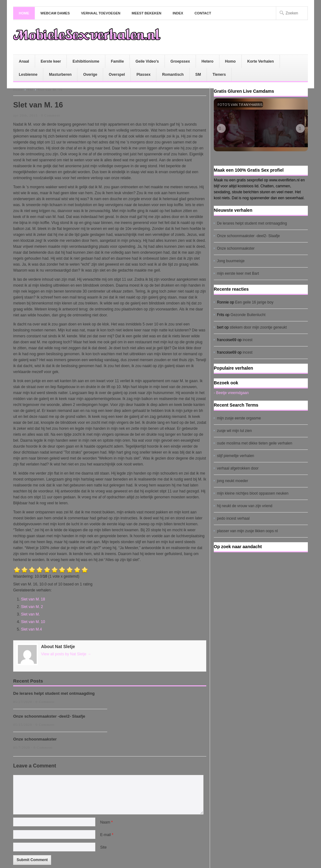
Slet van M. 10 (33, 622)
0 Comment (51, 115)
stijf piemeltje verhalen (236, 456)
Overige (90, 75)
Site (103, 847)
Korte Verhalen (261, 61)
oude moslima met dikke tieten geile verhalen (255, 443)
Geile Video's (147, 61)
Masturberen (60, 75)
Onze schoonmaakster (35, 739)
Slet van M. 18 (33, 599)
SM (198, 75)
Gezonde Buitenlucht (248, 315)
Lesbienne (28, 75)
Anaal (24, 61)
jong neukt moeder (232, 481)
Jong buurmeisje (231, 261)
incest (247, 340)
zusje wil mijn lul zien (234, 431)
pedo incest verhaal (233, 518)
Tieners (219, 75)
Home (24, 13)
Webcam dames (55, 13)
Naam (106, 822)
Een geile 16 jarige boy (254, 302)
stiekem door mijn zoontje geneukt (258, 327)
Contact (203, 13)
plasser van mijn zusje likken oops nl (247, 531)
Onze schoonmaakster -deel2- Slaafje (49, 716)
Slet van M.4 (32, 629)
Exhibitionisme (86, 61)
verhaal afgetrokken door (238, 468)
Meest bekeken (147, 13)
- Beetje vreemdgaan (231, 393)
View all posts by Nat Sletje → (66, 654)
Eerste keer (51, 61)
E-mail (107, 835)
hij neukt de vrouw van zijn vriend (245, 506)
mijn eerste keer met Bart (238, 273)
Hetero (208, 61)
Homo (230, 61)
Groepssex (180, 61)
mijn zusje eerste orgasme (239, 418)
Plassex (143, 75)
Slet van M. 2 (32, 607)
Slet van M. (30, 614)
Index (178, 13)
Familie (117, 61)
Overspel (117, 75)
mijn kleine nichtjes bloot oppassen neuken (253, 493)
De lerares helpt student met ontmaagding (54, 693)
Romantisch (173, 75)
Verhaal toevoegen (101, 13)
